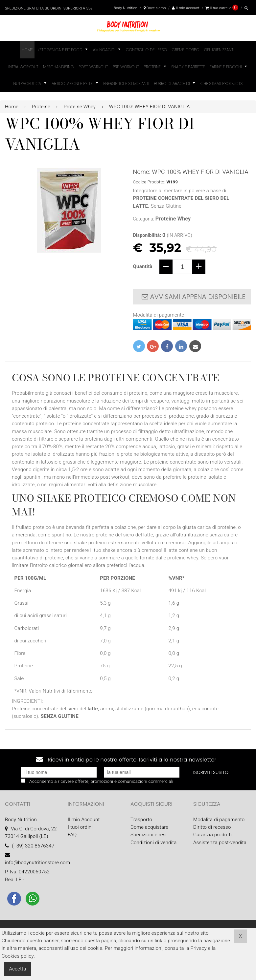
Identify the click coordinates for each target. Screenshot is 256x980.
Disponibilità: (147, 235)
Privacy (198, 948)
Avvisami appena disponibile (194, 297)
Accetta (18, 969)
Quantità (143, 266)
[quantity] (182, 267)
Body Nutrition (126, 8)
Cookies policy (18, 956)
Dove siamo (155, 8)
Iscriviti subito (211, 772)
